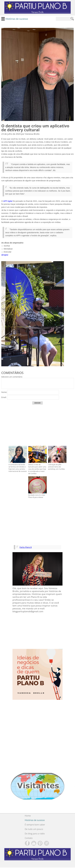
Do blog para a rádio (35, 834)
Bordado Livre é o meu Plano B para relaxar (37, 496)
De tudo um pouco (34, 829)
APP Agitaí (8, 201)
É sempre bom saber (35, 825)
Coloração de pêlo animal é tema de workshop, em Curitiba (56, 467)
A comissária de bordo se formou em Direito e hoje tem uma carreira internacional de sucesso (18, 468)
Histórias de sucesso (35, 820)
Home (28, 816)
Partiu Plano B (26, 547)
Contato (29, 838)
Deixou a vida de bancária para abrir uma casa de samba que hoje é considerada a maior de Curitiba (37, 469)
